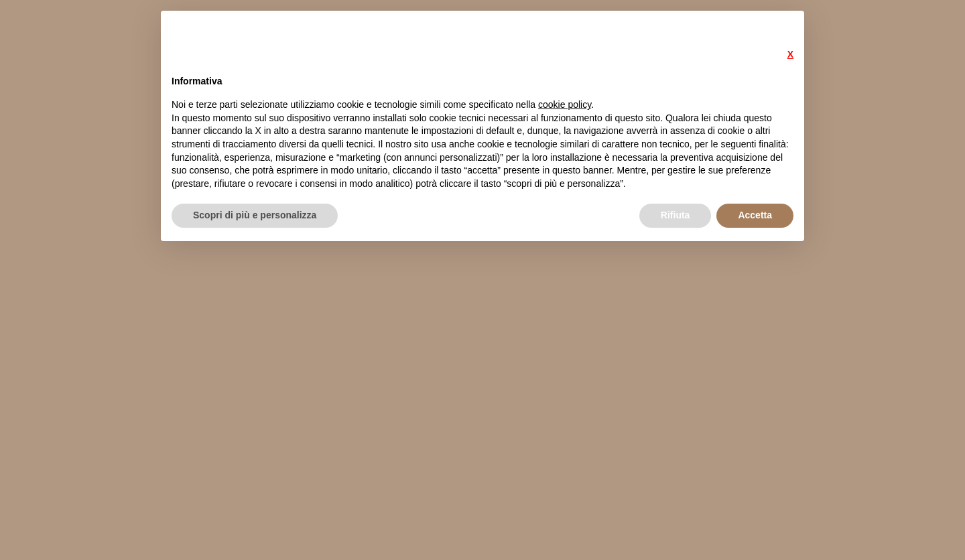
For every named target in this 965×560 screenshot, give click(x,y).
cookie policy (565, 104)
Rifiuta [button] (675, 215)
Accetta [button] (755, 215)
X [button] (790, 54)
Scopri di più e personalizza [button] (255, 215)
